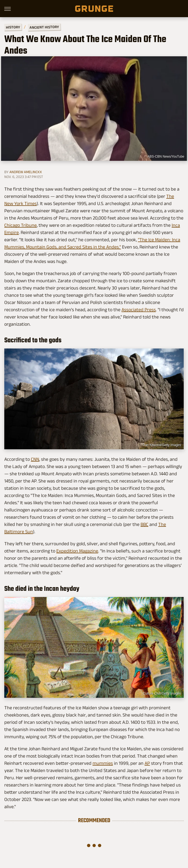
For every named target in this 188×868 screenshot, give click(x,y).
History (13, 27)
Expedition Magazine (77, 551)
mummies (103, 763)
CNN (35, 459)
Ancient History (44, 27)
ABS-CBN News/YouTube (166, 157)
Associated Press (139, 310)
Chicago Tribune (21, 225)
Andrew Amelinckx (26, 172)
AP (147, 763)
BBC (144, 524)
